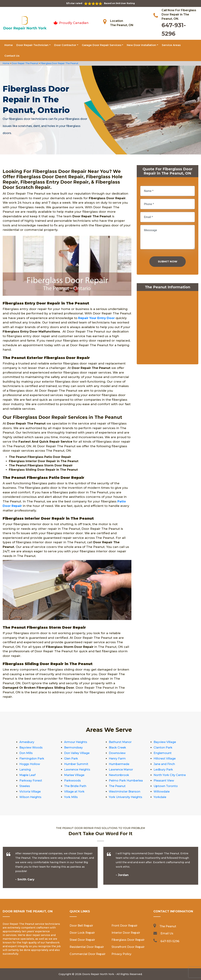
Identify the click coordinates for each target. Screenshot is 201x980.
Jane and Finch (164, 764)
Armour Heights (76, 742)
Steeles (25, 786)
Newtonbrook (119, 775)
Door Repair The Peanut (25, 63)
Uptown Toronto (166, 786)
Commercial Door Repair (88, 954)
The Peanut (117, 786)
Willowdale (162, 792)
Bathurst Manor (120, 742)
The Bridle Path (75, 786)
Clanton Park (163, 748)
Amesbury (27, 742)
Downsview (117, 753)
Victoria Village (30, 792)
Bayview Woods (31, 748)
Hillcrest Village (165, 759)
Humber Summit (76, 764)
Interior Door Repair (126, 933)
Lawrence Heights (77, 770)
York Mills (71, 797)
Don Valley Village (77, 753)
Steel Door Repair (82, 940)
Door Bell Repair (81, 926)
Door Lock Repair (82, 933)
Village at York (74, 792)
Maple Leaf (27, 775)
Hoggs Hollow (30, 764)
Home (9, 45)
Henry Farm (117, 759)
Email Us (167, 933)
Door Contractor (65, 45)
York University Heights (126, 797)
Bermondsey (73, 748)
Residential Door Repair (87, 947)
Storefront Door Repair (128, 947)
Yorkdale (160, 797)
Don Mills (26, 753)
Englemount (163, 753)
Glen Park (71, 759)
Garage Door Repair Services (102, 45)
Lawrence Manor (121, 770)
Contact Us (12, 56)
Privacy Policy (121, 954)
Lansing (25, 770)
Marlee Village (74, 775)
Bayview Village (165, 742)
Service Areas (171, 45)
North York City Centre (170, 775)
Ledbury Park (163, 770)
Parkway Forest (31, 781)
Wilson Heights (30, 797)
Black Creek (117, 748)
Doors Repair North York (98, 974)
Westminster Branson (125, 792)
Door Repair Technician (32, 45)
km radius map (168, 328)
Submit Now (168, 261)
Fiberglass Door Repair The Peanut (59, 63)
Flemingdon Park (32, 759)
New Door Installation (141, 45)
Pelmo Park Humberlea (126, 781)
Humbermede (119, 764)
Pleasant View (164, 781)
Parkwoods (72, 781)
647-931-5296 (170, 941)
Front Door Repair (124, 926)
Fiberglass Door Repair (128, 940)
